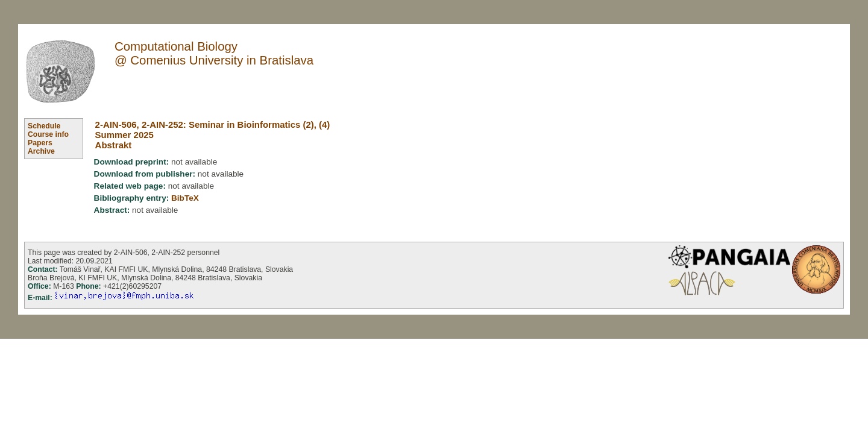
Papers (40, 143)
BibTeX (185, 198)
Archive (41, 151)
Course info (48, 134)
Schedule (44, 126)
